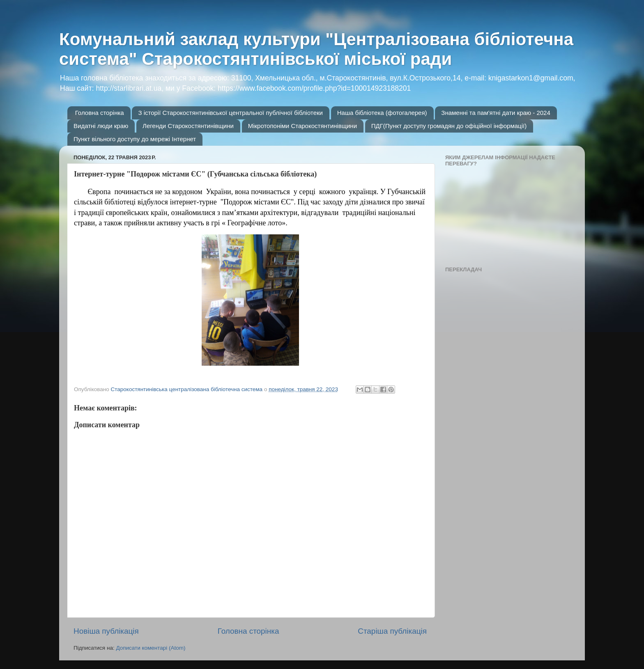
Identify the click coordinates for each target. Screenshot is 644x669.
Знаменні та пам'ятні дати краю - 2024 (496, 113)
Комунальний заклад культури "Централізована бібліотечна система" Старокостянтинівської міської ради (316, 49)
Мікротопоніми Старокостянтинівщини (302, 126)
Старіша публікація (392, 631)
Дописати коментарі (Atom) (151, 648)
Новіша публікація (106, 631)
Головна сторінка (100, 113)
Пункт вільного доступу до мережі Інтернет (135, 139)
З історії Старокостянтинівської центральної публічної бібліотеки (230, 113)
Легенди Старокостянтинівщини (188, 126)
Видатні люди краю (101, 126)
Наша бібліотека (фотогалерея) (382, 113)
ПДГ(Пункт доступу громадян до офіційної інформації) (449, 126)
